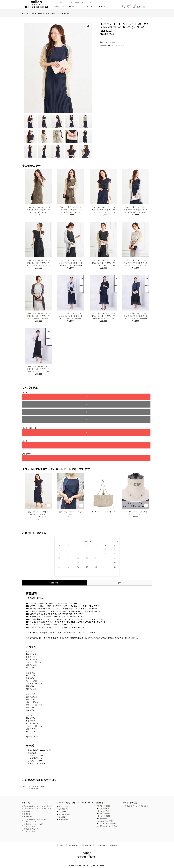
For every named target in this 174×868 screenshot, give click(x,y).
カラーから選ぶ (103, 807)
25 (68, 546)
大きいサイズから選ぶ (106, 820)
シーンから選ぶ (103, 810)
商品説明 (55, 561)
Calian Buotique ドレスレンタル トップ (38, 805)
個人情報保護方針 (74, 844)
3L (62, 397)
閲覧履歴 (27, 813)
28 (96, 546)
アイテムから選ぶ (49, 13)
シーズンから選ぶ (104, 815)
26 (78, 546)
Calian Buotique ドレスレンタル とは (38, 808)
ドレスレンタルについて (71, 6)
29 (106, 546)
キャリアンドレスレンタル (31, 13)
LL (35, 397)
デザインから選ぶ (104, 813)
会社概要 (62, 816)
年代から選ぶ (103, 818)
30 (115, 546)
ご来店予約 (63, 811)
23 (115, 541)
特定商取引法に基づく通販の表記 (106, 844)
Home (56, 6)
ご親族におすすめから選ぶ (107, 825)
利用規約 (88, 844)
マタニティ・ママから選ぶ (107, 823)
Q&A (119, 561)
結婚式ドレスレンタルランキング (137, 805)
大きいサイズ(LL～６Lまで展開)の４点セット (34, 766)
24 (59, 546)
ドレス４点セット (63, 13)
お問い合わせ (64, 819)
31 (59, 550)
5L (117, 397)
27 (87, 546)
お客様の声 (28, 816)
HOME (62, 844)
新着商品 (27, 810)
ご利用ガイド (88, 6)
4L (90, 397)
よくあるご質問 (101, 6)
